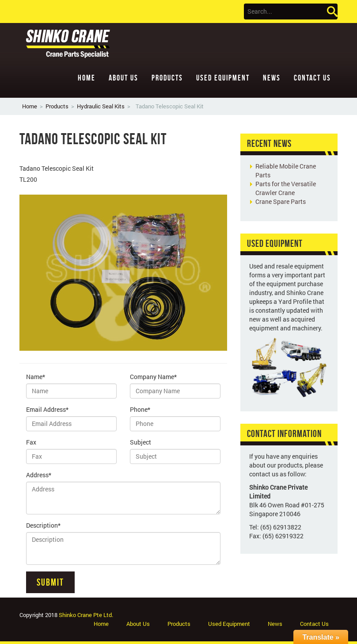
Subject (141, 442)
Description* (43, 525)
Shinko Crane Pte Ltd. (86, 615)
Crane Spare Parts (281, 201)
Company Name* (153, 377)
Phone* (140, 409)
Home (87, 78)
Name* (36, 377)
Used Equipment (223, 78)
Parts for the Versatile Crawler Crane (286, 188)
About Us (123, 78)
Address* (39, 475)
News (272, 78)
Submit (50, 582)
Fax (31, 442)
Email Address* (47, 409)
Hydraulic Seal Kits (101, 106)
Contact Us (312, 78)
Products (167, 78)
